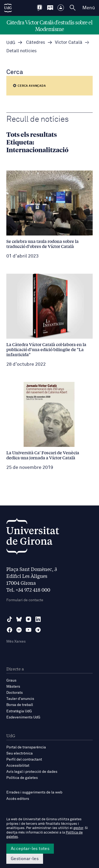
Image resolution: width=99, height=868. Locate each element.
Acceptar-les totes (30, 849)
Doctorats (15, 693)
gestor (78, 828)
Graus (11, 681)
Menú (89, 8)
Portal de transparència (26, 747)
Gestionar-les (25, 859)
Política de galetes (22, 778)
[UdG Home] (8, 8)
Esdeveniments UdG (23, 717)
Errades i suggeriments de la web (34, 792)
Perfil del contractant (24, 760)
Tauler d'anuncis (20, 699)
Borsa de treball (20, 705)
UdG (11, 43)
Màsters (13, 687)
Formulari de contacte (25, 600)
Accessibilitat (18, 766)
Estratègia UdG (19, 711)
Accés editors (18, 799)
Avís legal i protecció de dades (32, 772)
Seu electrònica (20, 753)
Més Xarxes (16, 642)
